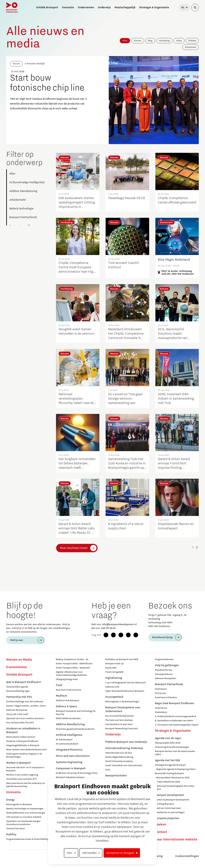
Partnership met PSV (19, 697)
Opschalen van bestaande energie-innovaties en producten (24, 823)
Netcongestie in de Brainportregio (122, 702)
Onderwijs (113, 734)
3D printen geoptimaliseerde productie (75, 729)
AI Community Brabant (67, 744)
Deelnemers (161, 689)
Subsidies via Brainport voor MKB (122, 659)
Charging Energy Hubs (67, 679)
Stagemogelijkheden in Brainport (23, 745)
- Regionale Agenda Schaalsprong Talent (175, 769)
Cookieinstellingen (187, 856)
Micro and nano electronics (73, 756)
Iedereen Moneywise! (17, 710)
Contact (161, 832)
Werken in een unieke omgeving (22, 775)
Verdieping (164, 41)
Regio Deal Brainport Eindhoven (175, 703)
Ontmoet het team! (16, 829)
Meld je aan (16, 640)
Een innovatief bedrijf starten (120, 716)
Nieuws (138, 41)
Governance (161, 708)
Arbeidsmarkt (17, 200)
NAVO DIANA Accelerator (68, 718)
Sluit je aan (161, 693)
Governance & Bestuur (166, 697)
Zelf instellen (90, 853)
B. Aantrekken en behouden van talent (174, 721)
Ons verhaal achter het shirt (20, 723)
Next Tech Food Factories (69, 690)
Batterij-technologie (21, 209)
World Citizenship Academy (119, 761)
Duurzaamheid (114, 697)
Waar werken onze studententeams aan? (27, 750)
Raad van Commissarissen (168, 808)
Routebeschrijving (162, 637)
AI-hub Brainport (64, 740)
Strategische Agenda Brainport (170, 765)
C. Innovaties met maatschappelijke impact (177, 725)
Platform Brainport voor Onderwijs (126, 742)
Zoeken (161, 825)
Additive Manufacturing (23, 191)
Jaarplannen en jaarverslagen (170, 812)
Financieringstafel (114, 672)
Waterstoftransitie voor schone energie (26, 813)
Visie (108, 770)
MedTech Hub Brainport (68, 701)
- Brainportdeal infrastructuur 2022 (172, 778)
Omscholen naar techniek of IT (21, 779)
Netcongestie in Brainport (19, 804)
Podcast (192, 41)
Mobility (11, 835)
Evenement (191, 47)
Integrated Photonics (69, 750)
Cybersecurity (112, 687)
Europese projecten (167, 818)
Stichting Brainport (164, 804)
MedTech (61, 696)
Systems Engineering (69, 762)
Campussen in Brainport (71, 768)
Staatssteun (161, 712)
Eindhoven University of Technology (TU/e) (77, 773)
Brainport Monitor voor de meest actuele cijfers (175, 753)
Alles (125, 41)
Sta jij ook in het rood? (17, 714)
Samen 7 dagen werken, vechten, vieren (26, 706)
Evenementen (17, 667)
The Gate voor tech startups (119, 720)
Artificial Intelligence (69, 735)
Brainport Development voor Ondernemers (123, 709)
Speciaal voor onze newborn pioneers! (25, 718)
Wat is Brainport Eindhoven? (24, 682)
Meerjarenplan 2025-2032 (168, 743)
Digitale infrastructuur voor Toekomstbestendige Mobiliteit (71, 674)
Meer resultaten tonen (74, 548)
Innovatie (13, 792)
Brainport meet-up (114, 664)
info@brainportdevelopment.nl (119, 624)
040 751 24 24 (108, 628)
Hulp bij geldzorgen (167, 665)
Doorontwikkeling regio (18, 691)
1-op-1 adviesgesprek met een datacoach (126, 683)
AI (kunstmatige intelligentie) (27, 182)
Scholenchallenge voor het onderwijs (25, 702)
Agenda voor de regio (168, 738)
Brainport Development (169, 795)
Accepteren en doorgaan (120, 853)
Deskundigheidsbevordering (119, 757)
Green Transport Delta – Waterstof (73, 668)
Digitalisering (114, 678)
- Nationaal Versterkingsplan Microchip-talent (175, 788)
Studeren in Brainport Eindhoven (22, 741)
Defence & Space (66, 706)
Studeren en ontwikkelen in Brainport (23, 730)
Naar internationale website (176, 839)
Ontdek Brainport (19, 675)
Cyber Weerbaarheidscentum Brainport (125, 691)
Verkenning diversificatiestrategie (172, 747)
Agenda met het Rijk (167, 760)
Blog (150, 41)
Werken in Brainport (19, 763)
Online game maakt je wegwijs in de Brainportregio (24, 755)
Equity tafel (111, 668)
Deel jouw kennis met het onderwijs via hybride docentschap (26, 785)
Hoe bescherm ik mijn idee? (119, 724)
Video (179, 41)
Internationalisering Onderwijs (124, 748)
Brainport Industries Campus (70, 777)
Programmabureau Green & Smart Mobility (27, 839)
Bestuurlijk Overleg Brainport (169, 773)
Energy (10, 800)
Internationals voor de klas (119, 753)
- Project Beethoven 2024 (167, 782)
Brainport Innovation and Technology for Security (76, 713)
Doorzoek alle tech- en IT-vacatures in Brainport (25, 769)
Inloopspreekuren (164, 674)
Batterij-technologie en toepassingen (25, 809)
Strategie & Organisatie (173, 731)
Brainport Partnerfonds (23, 217)
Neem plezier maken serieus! (21, 737)
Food (59, 685)
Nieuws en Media (19, 660)
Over (70, 853)
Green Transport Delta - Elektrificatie (74, 664)
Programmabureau (164, 659)
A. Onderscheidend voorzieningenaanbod (175, 716)
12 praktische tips (164, 670)
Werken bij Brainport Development (172, 800)
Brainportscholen (116, 776)
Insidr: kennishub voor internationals (124, 765)
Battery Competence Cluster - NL (72, 659)
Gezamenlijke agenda (17, 687)
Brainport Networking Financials (121, 729)
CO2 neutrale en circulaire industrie (24, 817)
